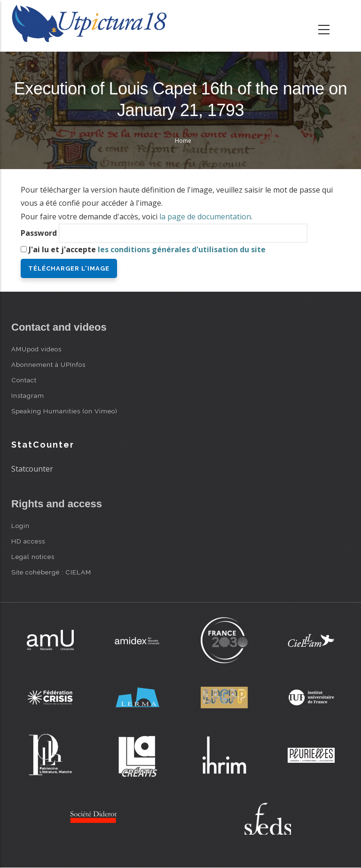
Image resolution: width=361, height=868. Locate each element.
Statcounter (32, 469)
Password (39, 233)
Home (183, 141)
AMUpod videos (36, 349)
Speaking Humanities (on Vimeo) (64, 411)
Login (20, 526)
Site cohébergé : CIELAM (51, 572)
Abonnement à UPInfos (48, 364)
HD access (28, 541)
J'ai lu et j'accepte (147, 249)
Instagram (28, 395)
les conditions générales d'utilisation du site (182, 249)
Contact (24, 380)
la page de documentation (205, 217)
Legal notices (33, 557)
